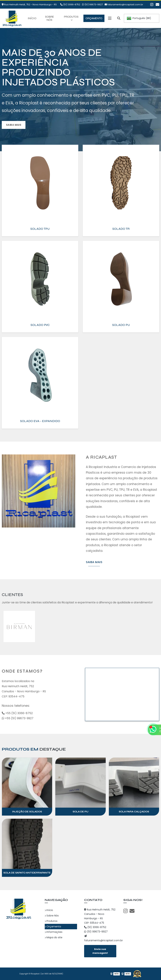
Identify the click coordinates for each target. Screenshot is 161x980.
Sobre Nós (49, 18)
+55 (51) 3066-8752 (17, 713)
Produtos (71, 17)
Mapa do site (54, 937)
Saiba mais (14, 125)
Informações (54, 932)
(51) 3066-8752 (70, 4)
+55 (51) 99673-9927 (18, 718)
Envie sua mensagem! (100, 951)
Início (32, 18)
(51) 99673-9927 (92, 4)
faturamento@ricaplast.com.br (124, 4)
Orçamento (94, 18)
